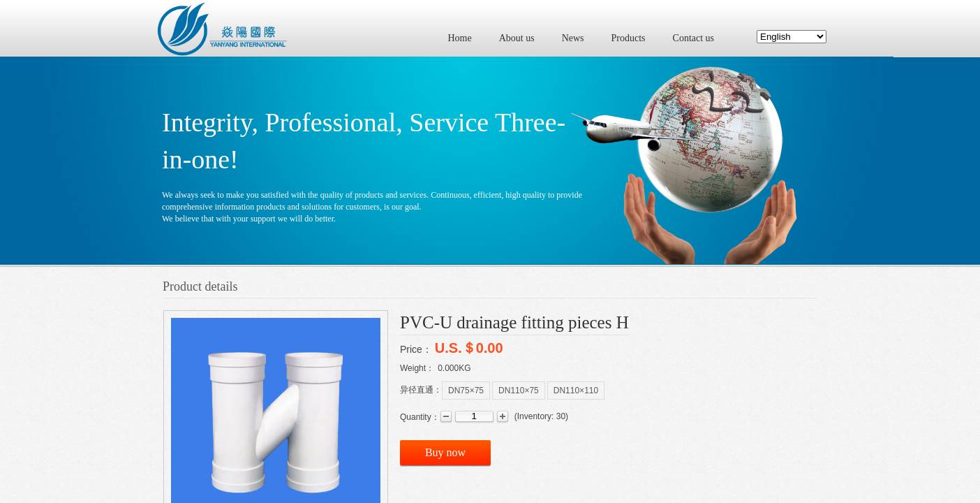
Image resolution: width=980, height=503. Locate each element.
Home (460, 38)
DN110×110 (576, 391)
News (573, 38)
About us (517, 38)
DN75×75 (466, 391)
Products (629, 38)
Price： (416, 349)
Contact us (694, 38)
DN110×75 (519, 391)
